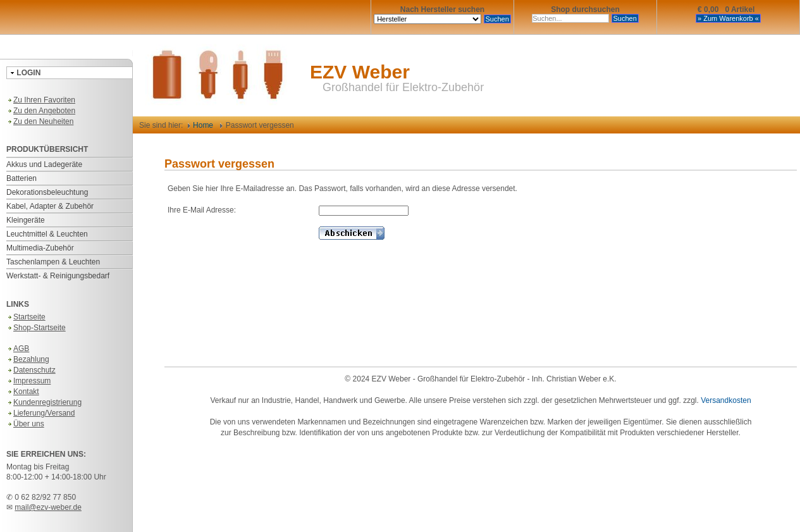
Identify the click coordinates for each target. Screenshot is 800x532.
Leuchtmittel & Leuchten (47, 234)
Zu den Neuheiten (40, 121)
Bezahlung (28, 359)
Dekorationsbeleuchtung (47, 192)
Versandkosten (726, 400)
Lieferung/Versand (40, 413)
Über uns (25, 424)
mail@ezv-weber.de (48, 507)
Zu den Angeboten (41, 111)
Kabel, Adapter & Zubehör (50, 206)
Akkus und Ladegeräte (44, 164)
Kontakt (23, 392)
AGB (18, 349)
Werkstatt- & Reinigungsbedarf (58, 276)
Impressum (28, 381)
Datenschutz (31, 370)
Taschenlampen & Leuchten (53, 262)
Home (200, 125)
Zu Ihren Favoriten (41, 100)
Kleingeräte (26, 220)
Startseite (26, 317)
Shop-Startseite (36, 328)
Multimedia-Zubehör (40, 248)
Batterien (22, 178)
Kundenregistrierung (44, 402)
